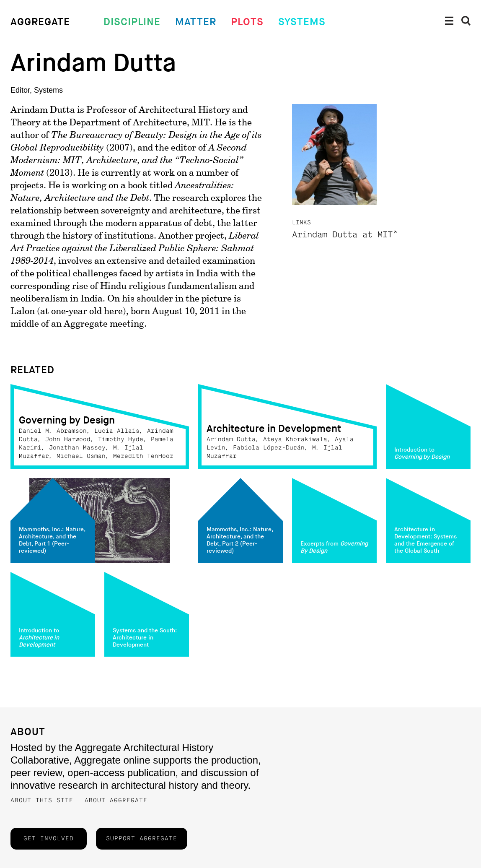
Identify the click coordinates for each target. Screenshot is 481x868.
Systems (302, 22)
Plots (247, 22)
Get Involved (49, 839)
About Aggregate (116, 800)
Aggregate (40, 22)
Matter (196, 22)
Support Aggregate (142, 839)
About (28, 732)
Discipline (132, 22)
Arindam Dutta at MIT (342, 235)
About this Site (42, 800)
